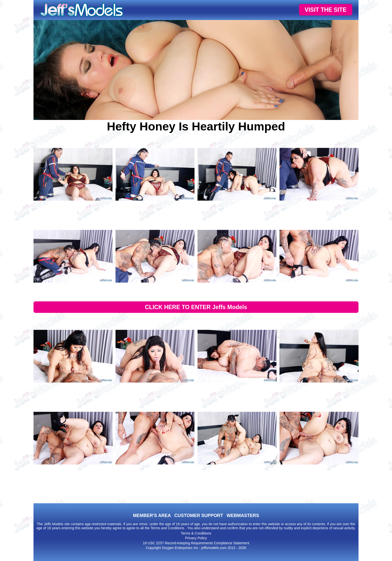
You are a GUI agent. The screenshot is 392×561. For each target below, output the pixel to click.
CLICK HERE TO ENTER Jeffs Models (196, 307)
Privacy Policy (196, 538)
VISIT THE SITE (326, 10)
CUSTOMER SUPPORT (199, 516)
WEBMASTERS (243, 516)
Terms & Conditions (196, 533)
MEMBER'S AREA (152, 516)
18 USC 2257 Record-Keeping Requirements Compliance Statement (196, 543)
